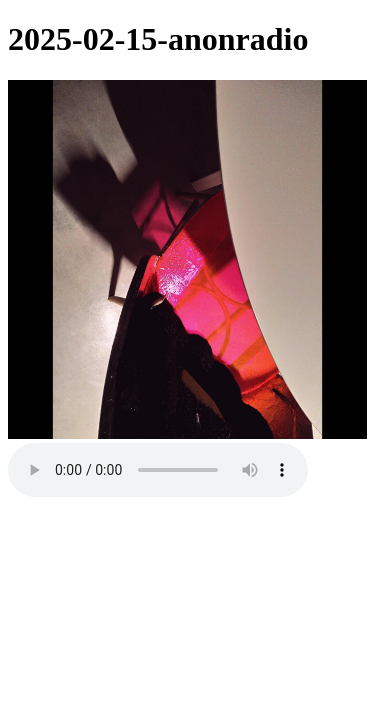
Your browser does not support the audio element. (158, 470)
